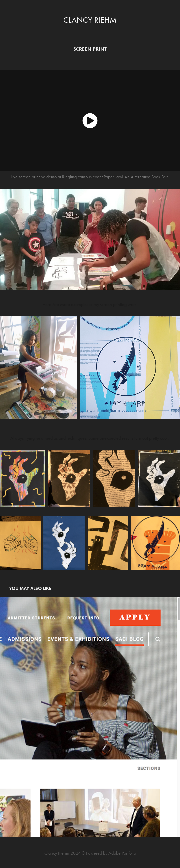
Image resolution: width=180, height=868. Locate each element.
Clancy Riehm (90, 20)
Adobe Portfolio (122, 853)
